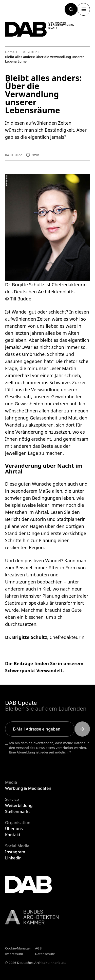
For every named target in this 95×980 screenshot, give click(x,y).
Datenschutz (45, 954)
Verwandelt (50, 670)
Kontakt (13, 835)
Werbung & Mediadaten (28, 788)
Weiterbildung (19, 805)
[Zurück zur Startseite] (40, 29)
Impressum (14, 954)
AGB (38, 948)
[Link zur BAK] (48, 917)
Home (10, 52)
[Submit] (82, 729)
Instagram (15, 852)
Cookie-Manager (18, 948)
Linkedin (13, 858)
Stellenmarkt (17, 811)
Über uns (14, 829)
